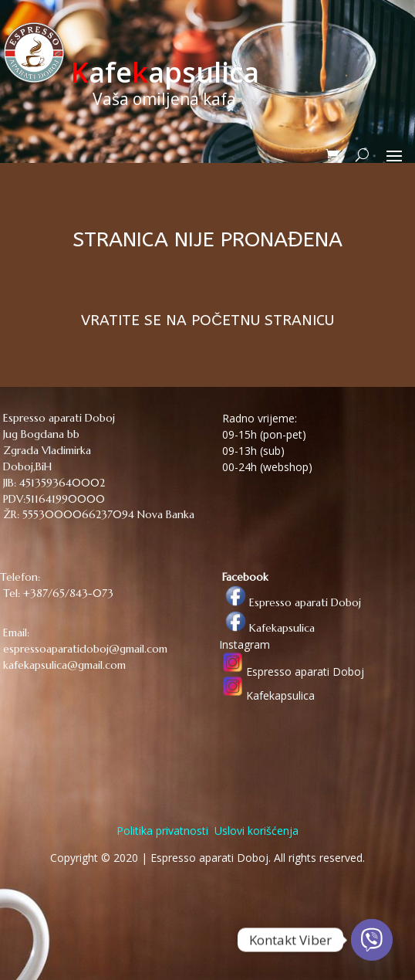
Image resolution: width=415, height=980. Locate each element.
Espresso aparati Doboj (290, 602)
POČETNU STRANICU (263, 320)
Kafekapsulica (267, 628)
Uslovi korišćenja (255, 831)
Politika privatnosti (162, 831)
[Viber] (372, 940)
